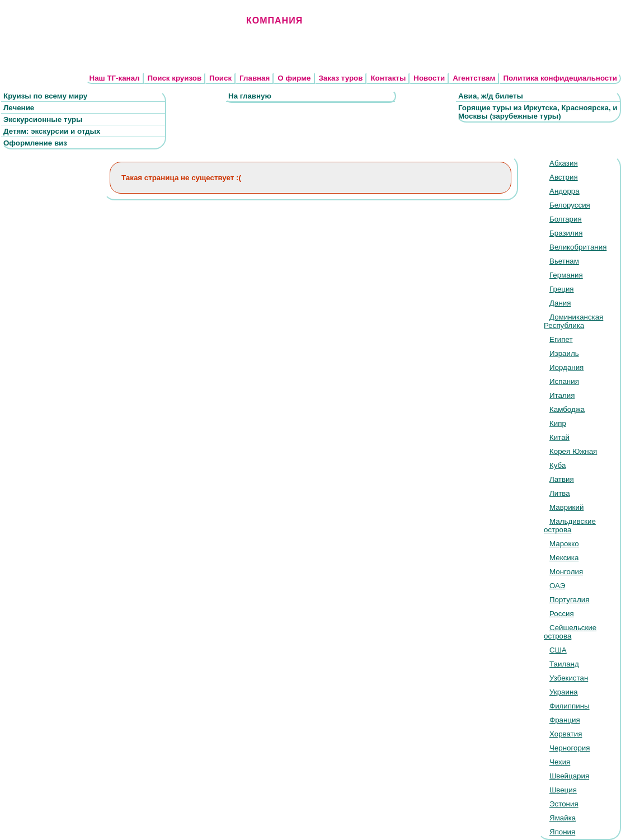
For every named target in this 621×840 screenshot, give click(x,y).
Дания (560, 303)
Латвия (562, 479)
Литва (560, 493)
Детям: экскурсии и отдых (52, 131)
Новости (429, 78)
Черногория (570, 748)
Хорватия (566, 734)
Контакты (388, 78)
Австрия (564, 177)
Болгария (566, 219)
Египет (561, 339)
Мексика (564, 558)
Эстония (564, 804)
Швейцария (569, 776)
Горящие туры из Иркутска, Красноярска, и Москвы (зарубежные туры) (538, 112)
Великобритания (578, 247)
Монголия (566, 572)
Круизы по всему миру (45, 96)
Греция (562, 289)
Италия (562, 395)
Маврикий (566, 507)
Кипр (558, 423)
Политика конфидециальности (560, 78)
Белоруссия (570, 205)
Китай (559, 437)
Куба (558, 465)
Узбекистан (569, 678)
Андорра (564, 191)
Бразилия (566, 233)
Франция (565, 720)
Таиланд (564, 664)
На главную (250, 96)
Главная (255, 78)
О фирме (294, 78)
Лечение (19, 108)
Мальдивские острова (570, 525)
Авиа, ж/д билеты (491, 96)
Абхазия (564, 163)
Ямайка (563, 818)
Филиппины (570, 706)
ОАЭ (557, 586)
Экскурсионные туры (43, 119)
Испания (564, 381)
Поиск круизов (175, 78)
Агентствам (474, 78)
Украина (564, 692)
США (558, 650)
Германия (566, 275)
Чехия (560, 762)
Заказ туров (341, 78)
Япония (562, 832)
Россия (562, 614)
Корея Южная (573, 451)
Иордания (566, 367)
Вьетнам (564, 261)
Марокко (564, 544)
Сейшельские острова (570, 632)
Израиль (564, 353)
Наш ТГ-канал (115, 78)
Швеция (563, 790)
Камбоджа (567, 409)
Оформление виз (35, 143)
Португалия (569, 600)
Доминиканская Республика (573, 321)
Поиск (220, 78)
